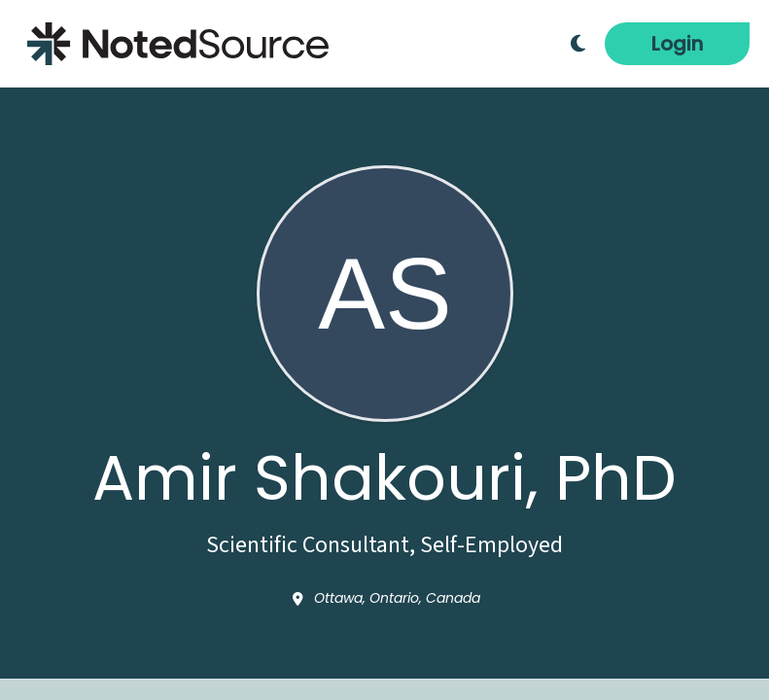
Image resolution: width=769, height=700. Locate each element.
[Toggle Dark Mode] (578, 44)
